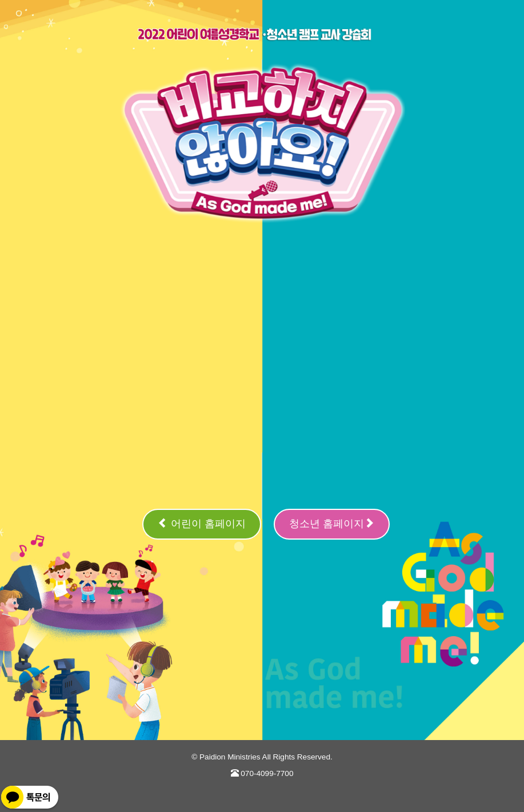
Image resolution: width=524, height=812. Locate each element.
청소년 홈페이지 (332, 523)
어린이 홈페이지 (202, 523)
